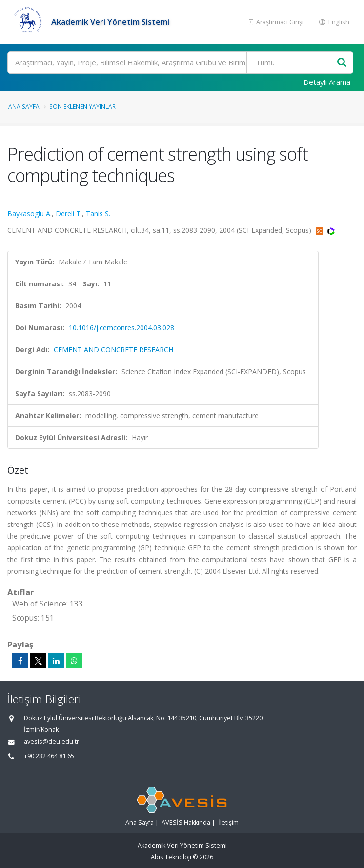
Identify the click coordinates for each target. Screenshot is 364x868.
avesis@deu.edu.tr (51, 741)
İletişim (228, 822)
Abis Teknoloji (171, 857)
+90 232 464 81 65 (49, 756)
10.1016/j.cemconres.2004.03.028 (121, 328)
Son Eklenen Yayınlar (82, 106)
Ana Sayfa (24, 106)
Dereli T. (69, 213)
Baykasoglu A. (30, 213)
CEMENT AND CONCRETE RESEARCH (113, 350)
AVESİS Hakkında (186, 822)
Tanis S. (98, 213)
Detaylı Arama (327, 82)
